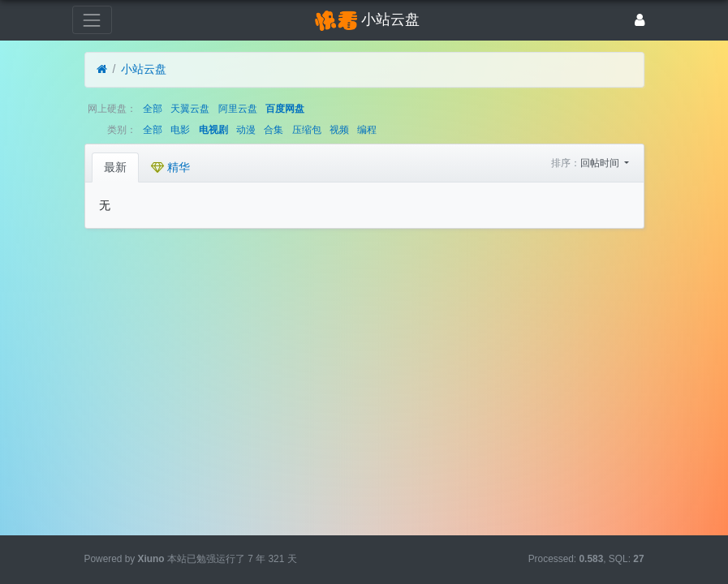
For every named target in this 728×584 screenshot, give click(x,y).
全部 (153, 109)
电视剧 (213, 130)
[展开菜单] (92, 20)
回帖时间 (601, 163)
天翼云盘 (190, 109)
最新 (115, 167)
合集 (274, 130)
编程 (367, 130)
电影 (180, 130)
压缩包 (307, 130)
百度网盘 (285, 109)
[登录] (640, 20)
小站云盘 (144, 69)
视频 (339, 130)
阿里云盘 (238, 109)
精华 (170, 167)
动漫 (246, 130)
